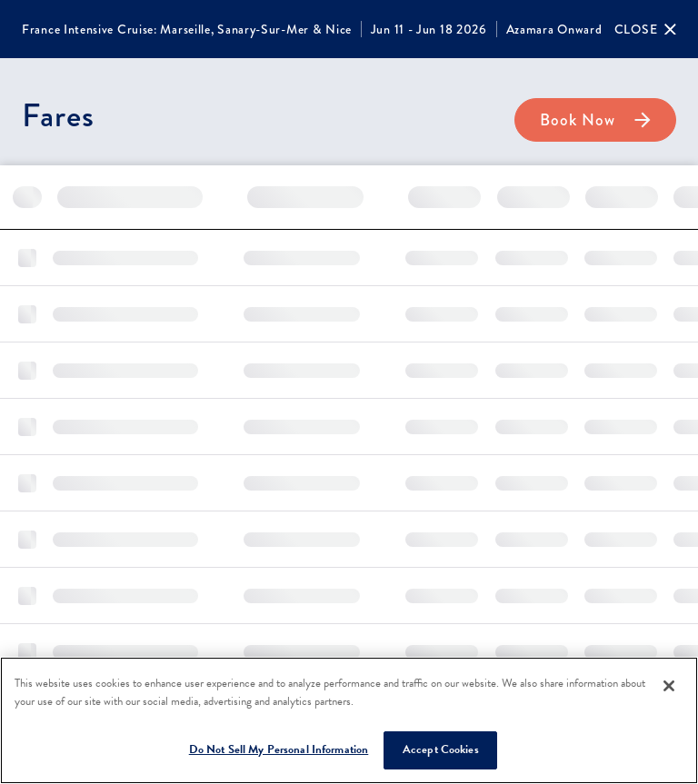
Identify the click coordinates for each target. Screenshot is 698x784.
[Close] (645, 29)
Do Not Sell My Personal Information (279, 749)
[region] (349, 720)
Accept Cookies (441, 749)
